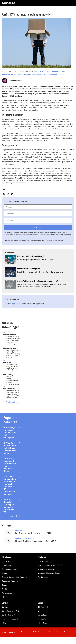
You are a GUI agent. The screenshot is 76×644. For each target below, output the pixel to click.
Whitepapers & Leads (46, 569)
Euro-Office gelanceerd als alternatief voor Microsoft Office (10, 465)
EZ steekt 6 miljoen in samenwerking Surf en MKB (36, 541)
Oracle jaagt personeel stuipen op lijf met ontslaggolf (10, 432)
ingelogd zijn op (18, 304)
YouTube (44, 619)
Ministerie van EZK (9, 74)
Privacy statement (63, 632)
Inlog (4, 623)
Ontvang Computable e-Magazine (14, 577)
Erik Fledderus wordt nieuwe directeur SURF (33, 533)
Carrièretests (7, 561)
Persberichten (43, 577)
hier (47, 240)
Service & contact (8, 615)
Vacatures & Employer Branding (50, 573)
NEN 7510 (6, 597)
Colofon (5, 607)
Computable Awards (9, 569)
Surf (62, 74)
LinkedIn (44, 615)
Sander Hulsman (16, 81)
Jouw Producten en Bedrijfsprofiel (51, 565)
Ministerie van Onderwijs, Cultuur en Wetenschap (38, 74)
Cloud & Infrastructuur (25, 538)
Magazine (6, 573)
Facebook (45, 607)
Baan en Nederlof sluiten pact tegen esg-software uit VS (9, 506)
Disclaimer (25, 632)
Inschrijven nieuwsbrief (11, 619)
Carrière (19, 530)
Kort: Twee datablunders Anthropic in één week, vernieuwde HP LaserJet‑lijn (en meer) (10, 485)
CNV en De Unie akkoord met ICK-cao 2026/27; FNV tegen (10, 448)
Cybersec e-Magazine (10, 581)
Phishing (5, 589)
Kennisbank (6, 565)
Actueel (43, 71)
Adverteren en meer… (46, 561)
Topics (4, 585)
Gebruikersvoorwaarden (42, 632)
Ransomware (7, 593)
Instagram (45, 623)
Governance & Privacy (57, 71)
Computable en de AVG (10, 611)
